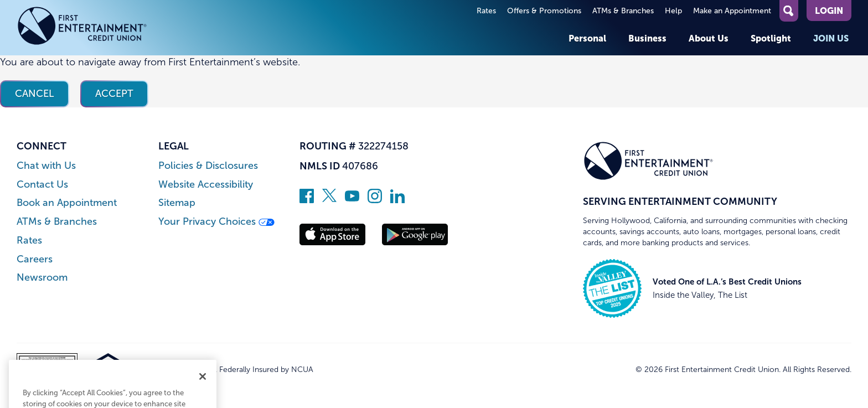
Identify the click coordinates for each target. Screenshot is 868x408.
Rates (486, 11)
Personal (587, 38)
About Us (709, 38)
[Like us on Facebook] (307, 200)
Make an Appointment (732, 11)
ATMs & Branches (623, 11)
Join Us (831, 38)
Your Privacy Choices (216, 222)
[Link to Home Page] (82, 28)
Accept (114, 94)
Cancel (35, 94)
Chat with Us (46, 166)
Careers (35, 259)
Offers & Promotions (544, 11)
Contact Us (42, 185)
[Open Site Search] (789, 11)
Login (829, 11)
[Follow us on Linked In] (397, 200)
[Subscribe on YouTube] (352, 200)
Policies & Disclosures (208, 166)
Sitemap (177, 203)
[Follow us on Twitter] (329, 200)
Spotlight (771, 38)
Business (647, 38)
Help (673, 11)
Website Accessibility (206, 185)
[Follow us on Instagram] (375, 200)
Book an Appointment (67, 203)
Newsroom (42, 278)
